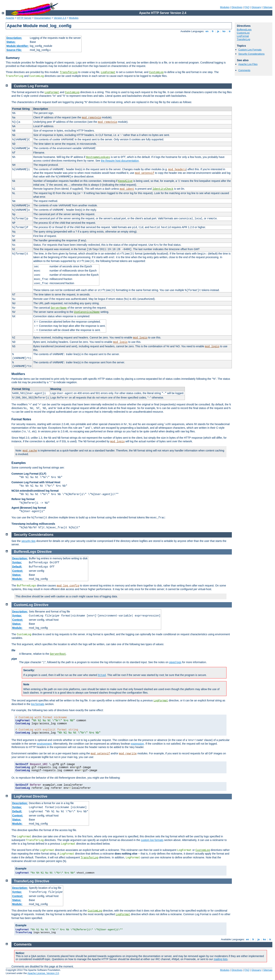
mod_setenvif (144, 173)
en (207, 31)
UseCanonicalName (87, 312)
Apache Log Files (248, 64)
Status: (11, 42)
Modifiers (18, 374)
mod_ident (127, 189)
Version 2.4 (60, 18)
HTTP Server (24, 18)
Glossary (256, 7)
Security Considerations (251, 54)
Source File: (14, 50)
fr (213, 31)
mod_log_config (68, 586)
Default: (17, 567)
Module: (17, 579)
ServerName (59, 308)
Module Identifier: (18, 46)
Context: (18, 571)
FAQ (247, 7)
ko (224, 31)
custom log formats (152, 840)
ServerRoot (58, 654)
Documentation (42, 18)
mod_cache (30, 451)
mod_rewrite (128, 754)
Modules (225, 7)
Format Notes (21, 419)
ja (218, 31)
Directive (44, 552)
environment (44, 744)
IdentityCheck (163, 189)
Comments (244, 70)
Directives (237, 7)
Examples (19, 463)
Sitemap (268, 7)
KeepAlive (125, 181)
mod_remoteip (91, 118)
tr (230, 31)
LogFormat (108, 72)
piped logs (175, 662)
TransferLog (69, 72)
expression (137, 744)
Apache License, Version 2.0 (43, 973)
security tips (28, 541)
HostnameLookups (98, 157)
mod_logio (140, 338)
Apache (10, 18)
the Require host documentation (120, 161)
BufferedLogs (244, 30)
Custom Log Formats (250, 50)
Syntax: (17, 562)
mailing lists (221, 959)
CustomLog (156, 72)
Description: (14, 38)
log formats (38, 704)
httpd (102, 675)
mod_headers (177, 169)
